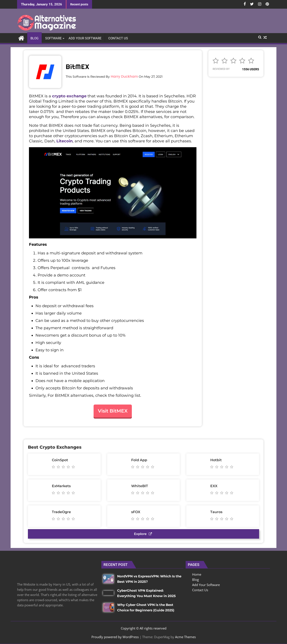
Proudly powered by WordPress (115, 637)
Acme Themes (185, 637)
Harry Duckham (124, 76)
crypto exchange (69, 96)
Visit (113, 411)
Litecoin (65, 141)
